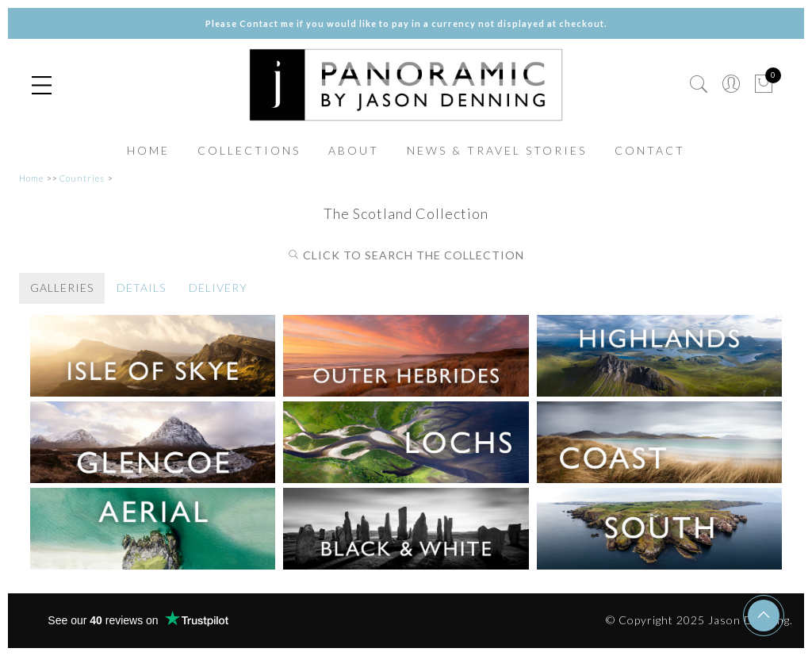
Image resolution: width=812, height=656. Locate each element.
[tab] (62, 288)
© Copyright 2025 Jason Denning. (699, 620)
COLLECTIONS (249, 150)
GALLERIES (62, 288)
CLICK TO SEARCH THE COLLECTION (406, 255)
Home (31, 178)
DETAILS (141, 288)
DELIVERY (218, 288)
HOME (148, 150)
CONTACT (650, 150)
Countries (82, 178)
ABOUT (354, 150)
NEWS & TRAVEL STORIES (497, 150)
